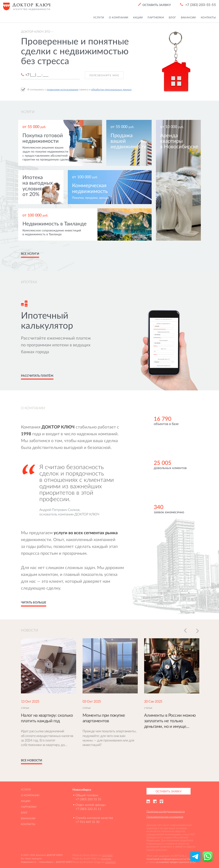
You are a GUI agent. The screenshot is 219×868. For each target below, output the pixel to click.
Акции (26, 801)
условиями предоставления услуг (176, 862)
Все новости (32, 760)
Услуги (26, 789)
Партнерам (29, 807)
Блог (24, 813)
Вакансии (28, 818)
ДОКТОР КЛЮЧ (55, 855)
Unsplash (107, 855)
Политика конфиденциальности (166, 811)
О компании (30, 795)
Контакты (28, 824)
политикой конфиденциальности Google (171, 859)
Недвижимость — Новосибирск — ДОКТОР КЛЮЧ (46, 862)
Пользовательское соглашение (165, 817)
